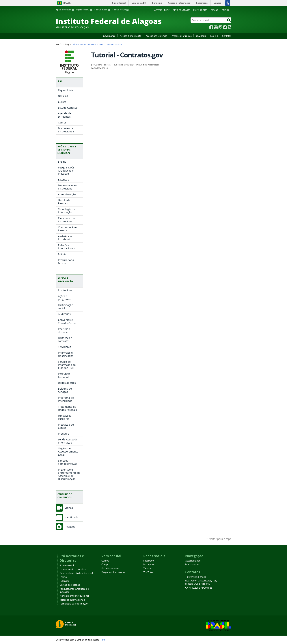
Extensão (65, 581)
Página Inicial (79, 45)
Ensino (63, 577)
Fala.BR (214, 36)
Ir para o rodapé (120, 10)
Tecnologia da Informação (74, 604)
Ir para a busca (102, 10)
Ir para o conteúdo (65, 10)
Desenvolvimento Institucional (76, 573)
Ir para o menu (84, 10)
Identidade (71, 517)
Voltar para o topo (220, 539)
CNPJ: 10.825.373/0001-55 (199, 588)
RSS (230, 27)
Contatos (227, 36)
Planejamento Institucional (74, 596)
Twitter (225, 27)
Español (215, 10)
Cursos (105, 561)
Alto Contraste (181, 10)
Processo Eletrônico (182, 36)
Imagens (70, 526)
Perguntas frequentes (113, 572)
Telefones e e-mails (195, 577)
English (226, 10)
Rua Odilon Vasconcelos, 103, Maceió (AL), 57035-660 (201, 582)
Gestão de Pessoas (70, 585)
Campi (105, 565)
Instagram (220, 27)
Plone (103, 640)
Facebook (211, 27)
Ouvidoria (201, 36)
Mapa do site (200, 10)
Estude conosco (110, 569)
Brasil (67, 3)
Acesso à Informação (131, 36)
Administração (67, 565)
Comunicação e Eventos (72, 569)
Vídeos (91, 45)
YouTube (216, 27)
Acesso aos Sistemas (156, 36)
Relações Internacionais (72, 600)
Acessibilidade (162, 10)
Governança (109, 36)
